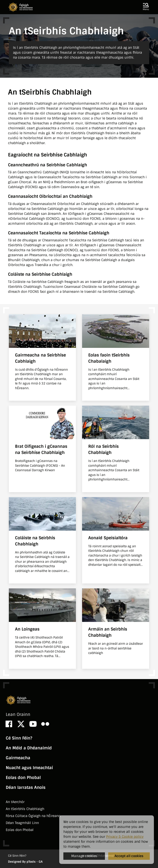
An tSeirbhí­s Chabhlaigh (25, 809)
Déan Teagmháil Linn (22, 823)
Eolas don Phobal (23, 778)
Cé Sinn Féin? (19, 738)
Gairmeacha (18, 758)
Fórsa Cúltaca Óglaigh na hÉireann (33, 816)
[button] (146, 7)
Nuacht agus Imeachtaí (29, 768)
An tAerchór (15, 802)
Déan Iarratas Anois (26, 787)
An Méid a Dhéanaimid (29, 748)
